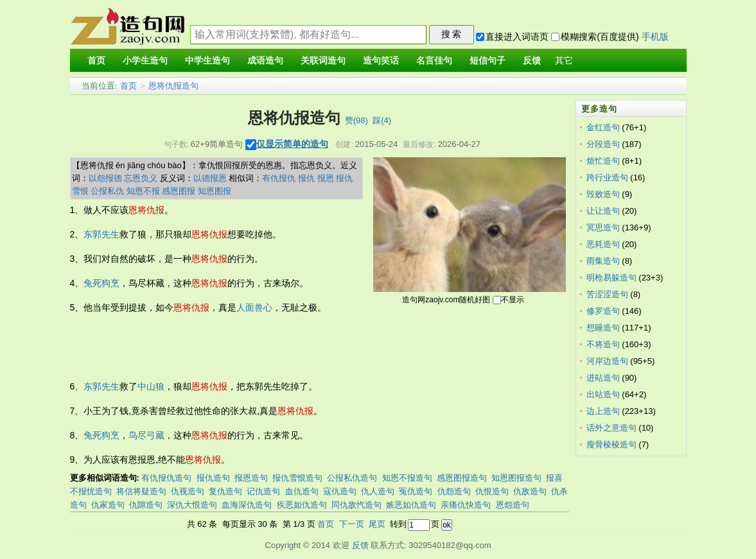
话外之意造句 (611, 428)
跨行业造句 (607, 177)
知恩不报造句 (407, 478)
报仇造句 (213, 478)
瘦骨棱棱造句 (611, 444)
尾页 (377, 524)
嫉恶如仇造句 (411, 505)
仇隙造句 (146, 505)
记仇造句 (263, 491)
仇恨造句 (492, 491)
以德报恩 (210, 178)
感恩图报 (179, 191)
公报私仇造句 (352, 478)
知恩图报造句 (516, 478)
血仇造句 (302, 491)
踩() (382, 120)
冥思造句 (603, 228)
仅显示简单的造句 (292, 144)
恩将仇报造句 (173, 86)
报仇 (306, 178)
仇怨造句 (454, 491)
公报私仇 (107, 191)
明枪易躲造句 (611, 278)
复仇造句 (225, 491)
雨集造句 (603, 261)
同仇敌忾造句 (356, 505)
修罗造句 (603, 311)
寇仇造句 (340, 491)
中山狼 (151, 386)
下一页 (352, 524)
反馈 (360, 545)
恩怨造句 (513, 505)
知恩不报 (143, 191)
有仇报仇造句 (166, 478)
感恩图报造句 (462, 478)
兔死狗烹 (101, 283)
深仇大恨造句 (192, 505)
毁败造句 (603, 194)
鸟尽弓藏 (146, 435)
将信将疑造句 (141, 491)
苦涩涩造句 (607, 294)
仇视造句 (188, 491)
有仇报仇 (279, 178)
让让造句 (603, 211)
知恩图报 (215, 191)
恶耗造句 (603, 244)
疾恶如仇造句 (302, 505)
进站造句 (603, 378)
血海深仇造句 (247, 505)
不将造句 (603, 344)
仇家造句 (108, 505)
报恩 (326, 178)
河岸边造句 (607, 361)
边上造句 (603, 411)
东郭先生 (101, 234)
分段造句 (603, 144)
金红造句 (603, 127)
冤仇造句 (416, 491)
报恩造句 (251, 478)
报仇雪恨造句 (297, 478)
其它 (564, 61)
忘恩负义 (141, 178)
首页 (128, 86)
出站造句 (603, 394)
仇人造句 (378, 491)
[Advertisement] (304, 347)
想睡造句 (603, 328)
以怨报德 (105, 178)
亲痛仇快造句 (466, 505)
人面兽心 (254, 307)
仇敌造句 (530, 491)
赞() (356, 120)
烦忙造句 (603, 161)
